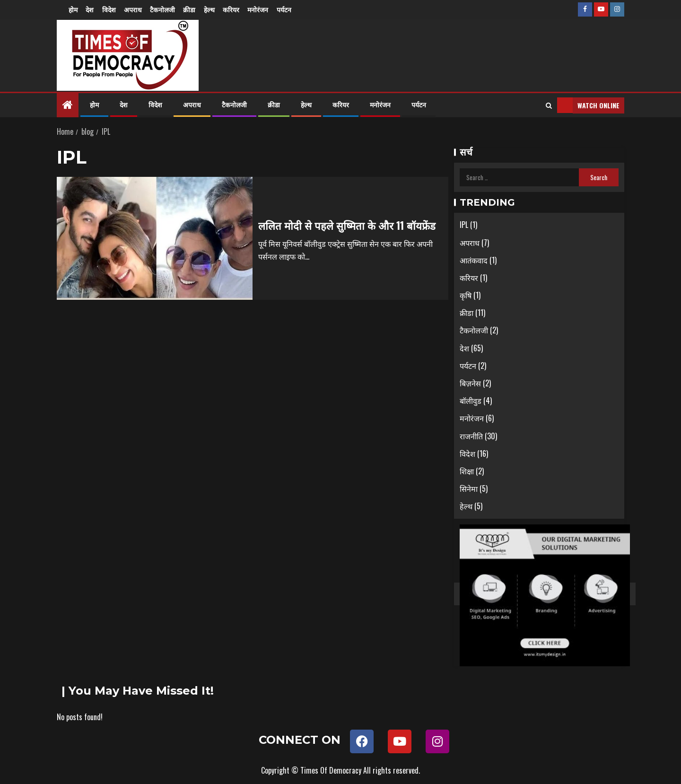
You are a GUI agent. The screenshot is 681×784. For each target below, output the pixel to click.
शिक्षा (467, 471)
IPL (464, 225)
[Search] (549, 105)
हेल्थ (214, 9)
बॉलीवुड (471, 401)
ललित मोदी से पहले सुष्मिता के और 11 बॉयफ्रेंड (347, 225)
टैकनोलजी (166, 9)
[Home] (68, 105)
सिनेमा (469, 488)
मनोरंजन (264, 9)
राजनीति (471, 436)
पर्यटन (291, 9)
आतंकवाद (474, 260)
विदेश (110, 9)
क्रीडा (193, 9)
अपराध (135, 9)
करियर (237, 9)
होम (73, 9)
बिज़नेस (470, 383)
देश (91, 9)
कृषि (466, 295)
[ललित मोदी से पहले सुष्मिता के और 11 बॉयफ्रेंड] (155, 238)
